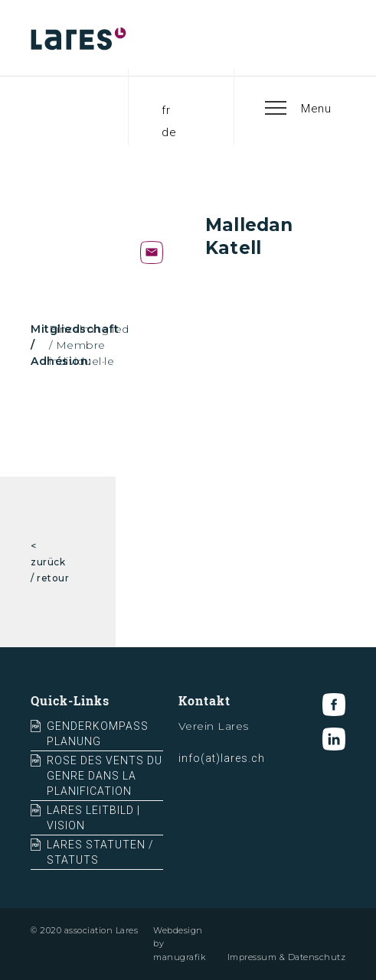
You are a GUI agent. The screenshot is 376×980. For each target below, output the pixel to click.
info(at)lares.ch (222, 758)
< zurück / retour (50, 562)
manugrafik (179, 957)
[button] (299, 107)
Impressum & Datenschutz (287, 957)
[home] (88, 38)
